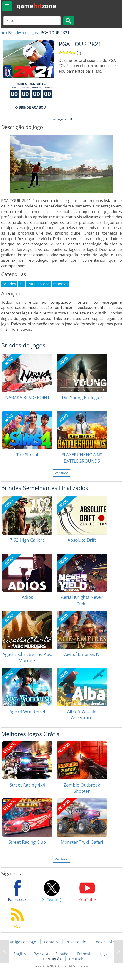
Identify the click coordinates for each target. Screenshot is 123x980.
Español (63, 954)
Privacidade (76, 942)
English (20, 954)
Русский (41, 954)
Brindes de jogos (23, 32)
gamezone (36, 6)
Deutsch (76, 959)
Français (85, 954)
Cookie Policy (105, 942)
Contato (51, 942)
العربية (104, 954)
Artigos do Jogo (23, 942)
